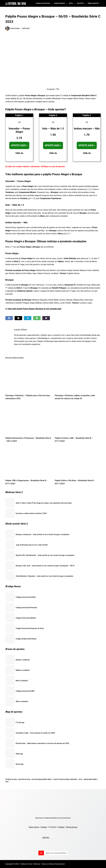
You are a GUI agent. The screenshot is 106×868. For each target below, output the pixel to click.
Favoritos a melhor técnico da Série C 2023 (31, 513)
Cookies (61, 827)
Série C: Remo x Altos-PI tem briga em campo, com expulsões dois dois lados (44, 503)
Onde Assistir (94, 3)
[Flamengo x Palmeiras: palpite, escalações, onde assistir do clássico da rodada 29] (78, 376)
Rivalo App (20, 764)
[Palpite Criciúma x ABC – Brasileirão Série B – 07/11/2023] (78, 419)
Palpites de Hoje (24, 779)
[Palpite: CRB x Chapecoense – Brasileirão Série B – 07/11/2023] (28, 461)
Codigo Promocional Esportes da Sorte (30, 628)
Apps (72, 3)
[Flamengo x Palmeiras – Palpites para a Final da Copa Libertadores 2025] (28, 376)
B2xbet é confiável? (23, 660)
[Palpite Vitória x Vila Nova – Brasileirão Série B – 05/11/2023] (78, 461)
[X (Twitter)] (18, 318)
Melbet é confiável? (23, 670)
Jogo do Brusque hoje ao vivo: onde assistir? (32, 545)
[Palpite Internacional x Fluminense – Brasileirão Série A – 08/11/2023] (28, 419)
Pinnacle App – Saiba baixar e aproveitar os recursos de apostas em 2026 (42, 743)
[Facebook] (9, 318)
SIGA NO (46, 838)
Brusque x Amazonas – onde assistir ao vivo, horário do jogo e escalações (43, 534)
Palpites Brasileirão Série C (42, 779)
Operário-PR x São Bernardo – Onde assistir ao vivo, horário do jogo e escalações (45, 555)
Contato (44, 827)
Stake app (19, 754)
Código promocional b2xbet (26, 597)
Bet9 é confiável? (22, 681)
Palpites (82, 3)
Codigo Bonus (61, 3)
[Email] (46, 318)
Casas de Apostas (44, 3)
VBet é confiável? (22, 701)
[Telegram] (28, 318)
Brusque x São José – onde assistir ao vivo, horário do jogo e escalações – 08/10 (45, 566)
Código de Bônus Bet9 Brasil (26, 639)
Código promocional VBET (25, 691)
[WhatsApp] (37, 318)
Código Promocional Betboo (26, 618)
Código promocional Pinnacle (26, 608)
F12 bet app (20, 723)
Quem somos (34, 827)
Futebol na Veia (11, 779)
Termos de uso (72, 827)
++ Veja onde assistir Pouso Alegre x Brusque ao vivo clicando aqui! (33, 309)
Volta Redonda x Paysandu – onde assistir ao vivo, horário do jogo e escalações (44, 576)
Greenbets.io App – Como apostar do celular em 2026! (35, 733)
